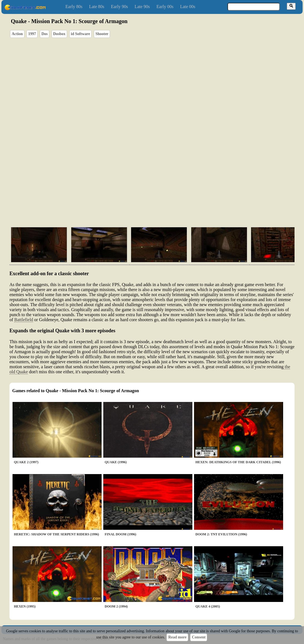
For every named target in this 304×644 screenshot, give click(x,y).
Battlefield (24, 320)
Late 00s (188, 7)
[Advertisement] (168, 196)
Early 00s (165, 7)
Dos (45, 34)
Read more (177, 637)
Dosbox (59, 34)
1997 (32, 34)
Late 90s (142, 7)
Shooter (102, 34)
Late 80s (97, 7)
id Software (81, 34)
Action (17, 34)
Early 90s (120, 7)
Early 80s (74, 7)
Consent (199, 637)
